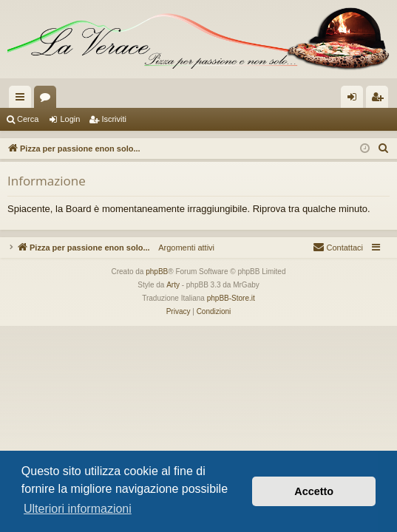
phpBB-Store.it (231, 298)
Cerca (28, 119)
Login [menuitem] (355, 100)
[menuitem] (384, 149)
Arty (173, 285)
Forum (48, 100)
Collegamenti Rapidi (23, 100)
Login (70, 119)
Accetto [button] (314, 491)
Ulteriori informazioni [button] (78, 509)
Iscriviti (114, 119)
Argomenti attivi (182, 248)
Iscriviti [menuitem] (380, 100)
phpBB (157, 272)
